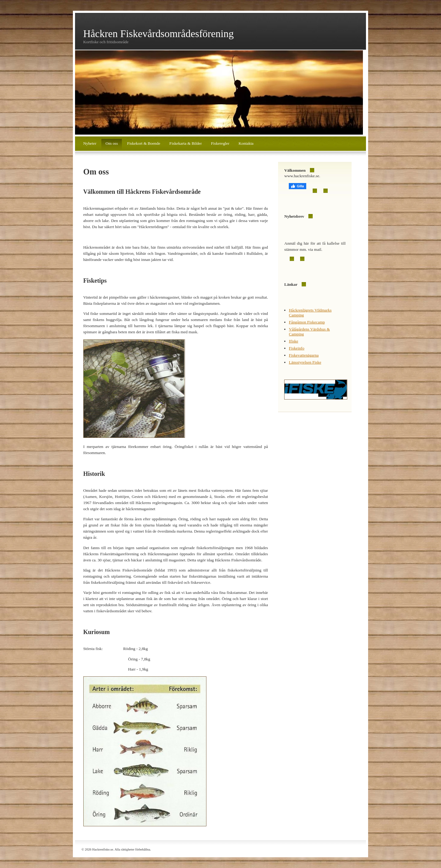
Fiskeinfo (296, 348)
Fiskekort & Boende (144, 143)
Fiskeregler (220, 143)
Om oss (112, 143)
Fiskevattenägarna (304, 355)
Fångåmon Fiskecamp (307, 322)
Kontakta (246, 143)
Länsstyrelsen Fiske (305, 362)
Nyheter (90, 143)
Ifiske (293, 341)
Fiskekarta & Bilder (186, 143)
